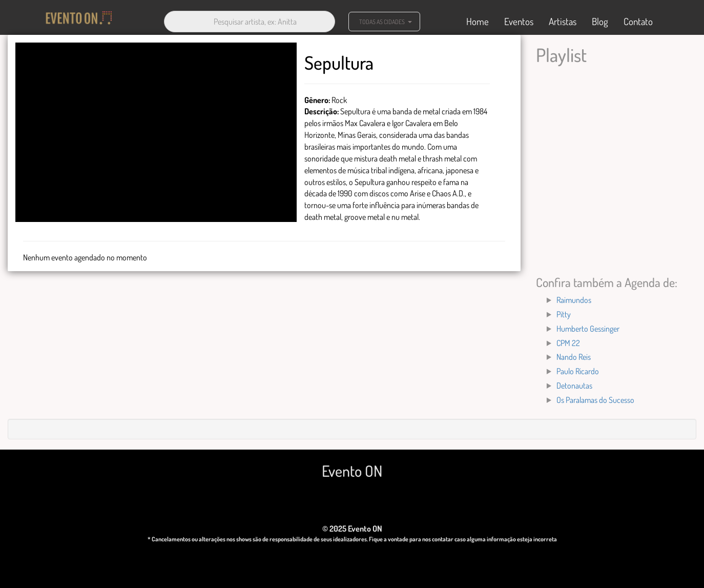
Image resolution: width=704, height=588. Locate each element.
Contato (638, 21)
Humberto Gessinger (588, 329)
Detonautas (574, 386)
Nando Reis (574, 357)
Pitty (564, 314)
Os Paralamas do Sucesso (595, 400)
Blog (600, 21)
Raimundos (574, 300)
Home (478, 21)
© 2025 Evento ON (352, 529)
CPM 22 (568, 343)
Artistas (563, 21)
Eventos (519, 21)
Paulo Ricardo (578, 371)
